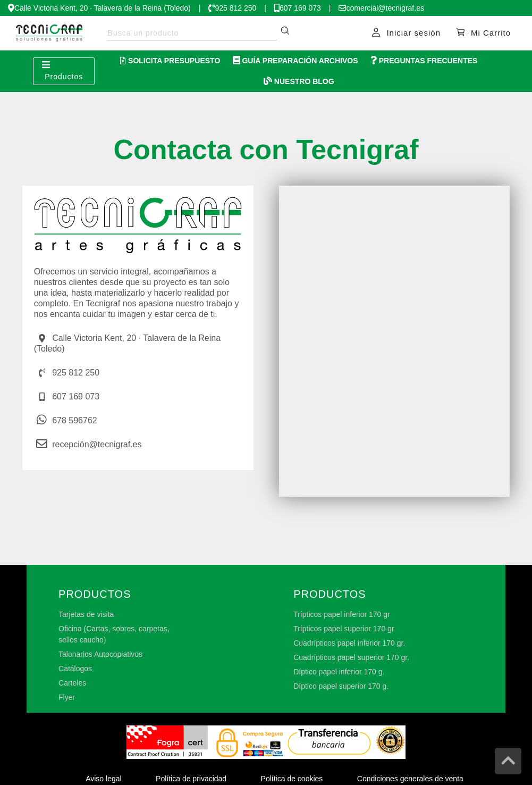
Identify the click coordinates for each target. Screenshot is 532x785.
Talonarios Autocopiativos (100, 654)
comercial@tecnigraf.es (385, 8)
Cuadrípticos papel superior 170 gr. (351, 657)
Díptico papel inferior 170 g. (339, 672)
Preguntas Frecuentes (424, 61)
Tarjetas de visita (86, 614)
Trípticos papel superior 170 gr (344, 629)
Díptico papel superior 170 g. (341, 686)
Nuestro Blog (299, 81)
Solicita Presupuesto (170, 61)
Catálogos (75, 669)
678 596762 (75, 420)
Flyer (67, 697)
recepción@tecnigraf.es (97, 444)
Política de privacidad (191, 779)
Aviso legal (103, 779)
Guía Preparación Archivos (295, 61)
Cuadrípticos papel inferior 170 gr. (349, 643)
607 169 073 (300, 8)
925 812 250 (235, 8)
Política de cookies (292, 779)
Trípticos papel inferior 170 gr (342, 614)
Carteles (72, 683)
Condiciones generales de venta (410, 779)
